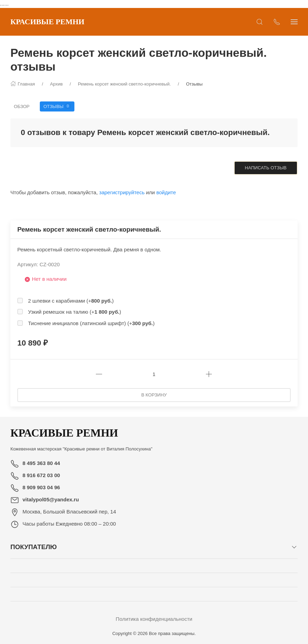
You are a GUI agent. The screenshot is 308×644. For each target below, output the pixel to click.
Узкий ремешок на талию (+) (75, 312)
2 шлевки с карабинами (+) (71, 301)
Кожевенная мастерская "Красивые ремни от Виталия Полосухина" (81, 449)
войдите (166, 192)
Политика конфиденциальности (154, 619)
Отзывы (57, 106)
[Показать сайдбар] (294, 22)
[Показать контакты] (277, 22)
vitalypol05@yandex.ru (51, 499)
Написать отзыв (266, 168)
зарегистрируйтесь (122, 192)
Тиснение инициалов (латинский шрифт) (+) (91, 323)
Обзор (22, 106)
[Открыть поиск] (260, 22)
